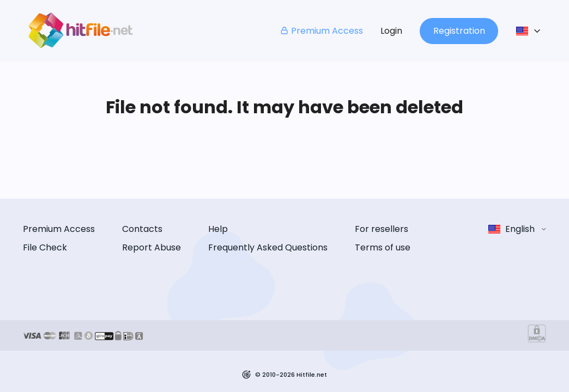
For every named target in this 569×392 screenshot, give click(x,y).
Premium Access (321, 31)
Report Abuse (152, 247)
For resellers (382, 229)
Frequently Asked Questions (268, 247)
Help (218, 229)
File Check (45, 247)
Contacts (142, 229)
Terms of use (383, 247)
